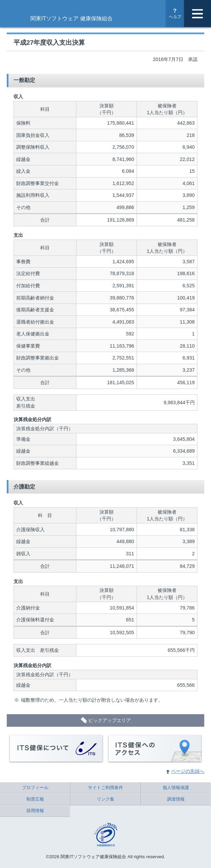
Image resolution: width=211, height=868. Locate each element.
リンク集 (105, 799)
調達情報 (176, 799)
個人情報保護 (176, 788)
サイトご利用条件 (105, 788)
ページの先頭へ (188, 771)
